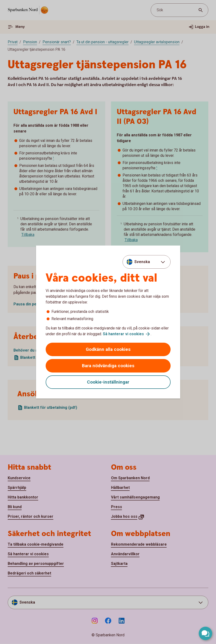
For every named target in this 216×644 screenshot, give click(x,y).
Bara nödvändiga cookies (108, 366)
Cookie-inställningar (108, 382)
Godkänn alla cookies (108, 349)
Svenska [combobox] (142, 262)
